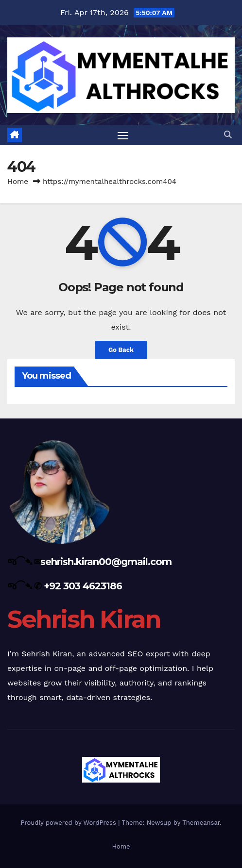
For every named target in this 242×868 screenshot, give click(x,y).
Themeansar (201, 823)
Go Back (121, 350)
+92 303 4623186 (83, 586)
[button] (228, 135)
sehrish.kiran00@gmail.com (106, 562)
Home (18, 182)
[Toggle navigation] (123, 135)
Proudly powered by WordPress (69, 823)
